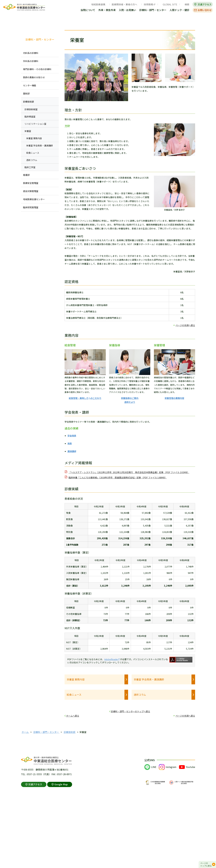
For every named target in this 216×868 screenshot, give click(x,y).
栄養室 (28, 131)
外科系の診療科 (31, 61)
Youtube (190, 767)
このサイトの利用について (35, 859)
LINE (154, 767)
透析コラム (140, 695)
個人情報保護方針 (61, 859)
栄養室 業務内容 (76, 679)
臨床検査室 (30, 117)
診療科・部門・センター (153, 10)
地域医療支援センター (34, 199)
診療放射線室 (31, 109)
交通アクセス (205, 4)
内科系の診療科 (31, 53)
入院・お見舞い (127, 10)
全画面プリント (165, 22)
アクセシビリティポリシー (87, 859)
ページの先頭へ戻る (185, 325)
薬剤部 (26, 93)
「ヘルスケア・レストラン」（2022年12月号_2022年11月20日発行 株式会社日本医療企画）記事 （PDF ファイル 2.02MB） (129, 472)
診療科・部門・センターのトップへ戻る (131, 711)
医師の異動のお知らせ (34, 77)
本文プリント (186, 22)
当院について (88, 10)
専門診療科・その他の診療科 (37, 69)
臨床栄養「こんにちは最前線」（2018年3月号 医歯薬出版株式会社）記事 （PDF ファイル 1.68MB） (118, 477)
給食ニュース (74, 695)
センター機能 (30, 85)
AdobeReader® (112, 659)
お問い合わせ (205, 10)
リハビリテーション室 (35, 124)
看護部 (26, 175)
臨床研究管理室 (31, 207)
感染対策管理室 (31, 191)
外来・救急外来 (107, 10)
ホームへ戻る (73, 716)
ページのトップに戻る (206, 864)
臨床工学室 (30, 167)
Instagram (171, 767)
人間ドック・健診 (179, 10)
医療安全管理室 (31, 183)
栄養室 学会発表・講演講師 (149, 679)
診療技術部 (29, 102)
